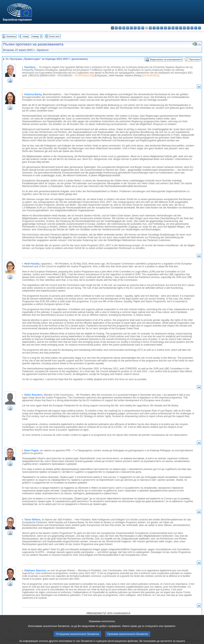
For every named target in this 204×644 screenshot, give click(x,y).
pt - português (181, 28)
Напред (35, 36)
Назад (25, 36)
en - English (139, 28)
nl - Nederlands (173, 28)
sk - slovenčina (188, 28)
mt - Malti (169, 28)
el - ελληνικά (135, 28)
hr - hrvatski (150, 28)
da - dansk (124, 28)
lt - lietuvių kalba (162, 28)
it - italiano (154, 28)
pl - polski (177, 28)
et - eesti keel (131, 28)
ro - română (184, 28)
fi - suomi (196, 28)
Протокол (195, 59)
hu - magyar (165, 28)
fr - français (143, 28)
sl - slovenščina (192, 28)
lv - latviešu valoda (158, 28)
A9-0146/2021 (151, 76)
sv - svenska (200, 28)
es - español (116, 28)
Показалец (11, 36)
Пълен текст (54, 36)
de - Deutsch (128, 28)
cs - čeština (120, 28)
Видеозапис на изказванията (166, 59)
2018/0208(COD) (84, 76)
